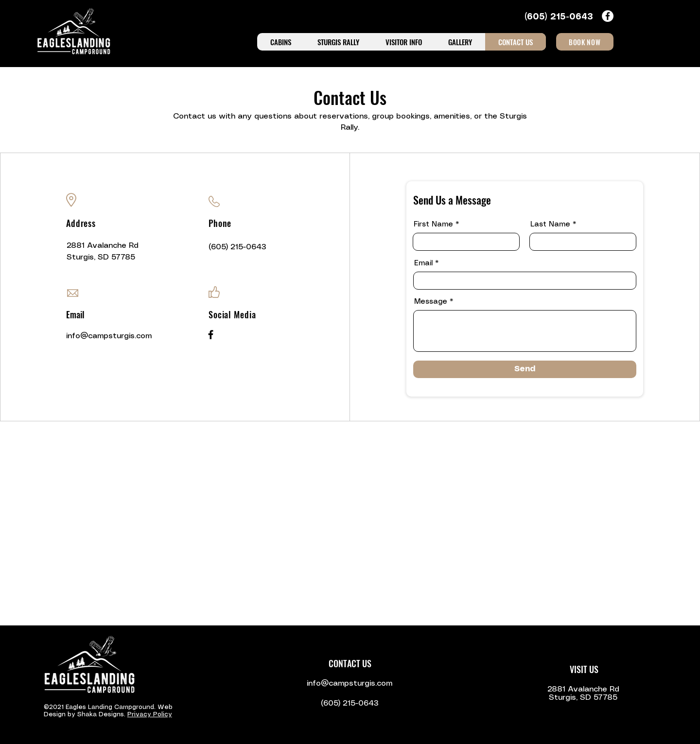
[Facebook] (211, 335)
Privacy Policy (150, 715)
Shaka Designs (101, 715)
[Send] (525, 369)
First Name (433, 225)
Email (423, 263)
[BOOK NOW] (585, 42)
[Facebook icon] (608, 16)
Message (431, 302)
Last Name (550, 225)
